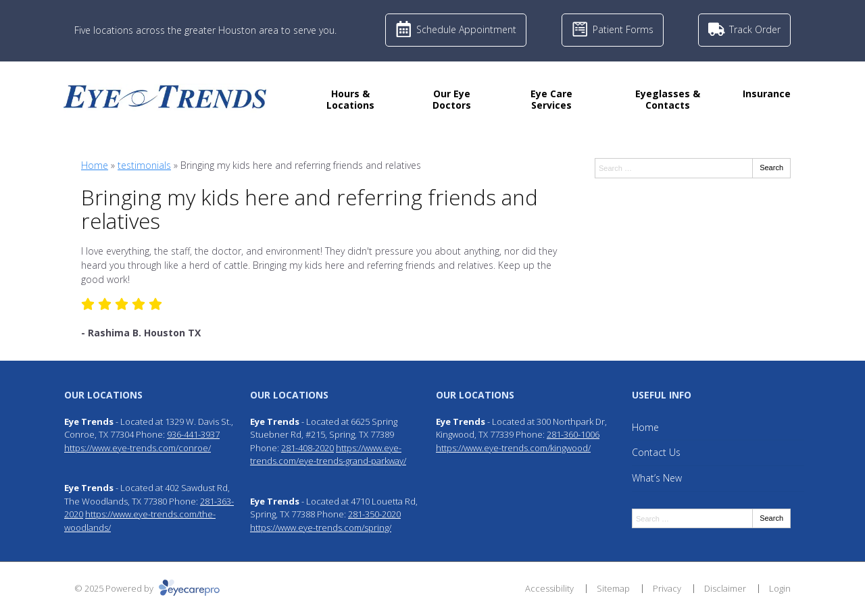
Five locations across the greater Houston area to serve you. (205, 30)
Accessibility (549, 588)
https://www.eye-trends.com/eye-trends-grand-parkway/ (328, 455)
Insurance (767, 94)
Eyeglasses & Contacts (668, 99)
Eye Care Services (551, 99)
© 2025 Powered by (147, 588)
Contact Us (656, 452)
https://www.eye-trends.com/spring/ (321, 528)
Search (771, 168)
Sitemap (613, 588)
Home (95, 165)
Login (780, 588)
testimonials (144, 165)
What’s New (657, 478)
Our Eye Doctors (452, 99)
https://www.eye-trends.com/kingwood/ (513, 448)
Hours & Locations (350, 99)
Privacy (667, 588)
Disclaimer (725, 588)
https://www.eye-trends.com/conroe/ (138, 448)
